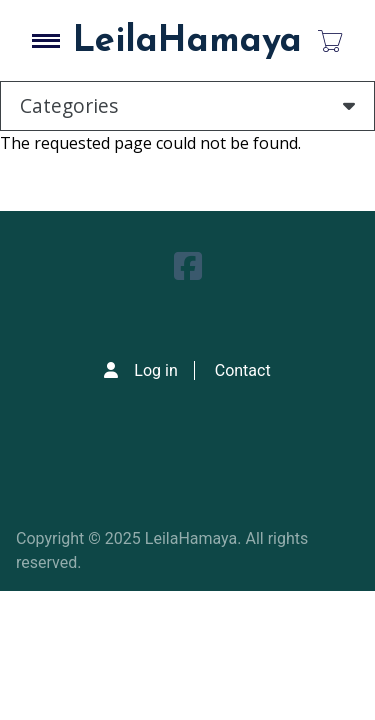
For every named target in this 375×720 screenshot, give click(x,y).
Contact (243, 370)
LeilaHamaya (187, 42)
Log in (155, 370)
